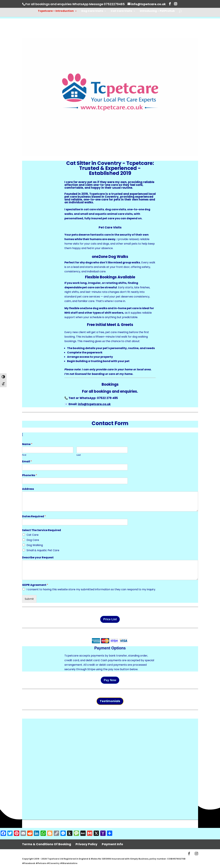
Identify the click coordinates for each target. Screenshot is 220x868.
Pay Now (110, 680)
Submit (29, 599)
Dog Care (33, 540)
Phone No (30, 475)
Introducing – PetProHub (157, 11)
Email (27, 462)
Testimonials (110, 701)
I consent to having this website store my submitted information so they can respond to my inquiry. (91, 589)
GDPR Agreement (35, 585)
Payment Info (112, 844)
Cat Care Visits (121, 11)
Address (28, 489)
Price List (110, 619)
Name (27, 444)
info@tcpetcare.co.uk (94, 404)
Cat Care (33, 535)
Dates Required (34, 517)
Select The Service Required (42, 530)
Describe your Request (38, 558)
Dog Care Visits (92, 11)
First (24, 455)
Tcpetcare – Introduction (56, 11)
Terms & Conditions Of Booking (47, 844)
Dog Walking (35, 545)
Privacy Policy (86, 844)
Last (79, 455)
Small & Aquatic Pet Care (43, 550)
